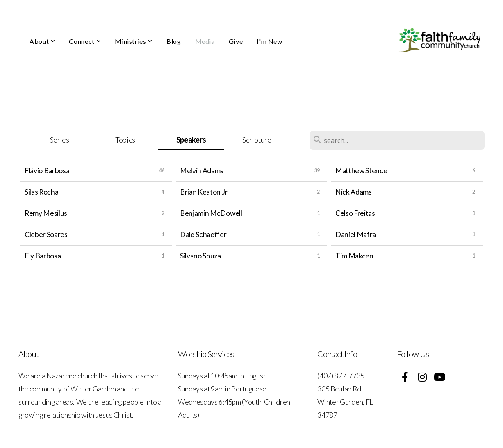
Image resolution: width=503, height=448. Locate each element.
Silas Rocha (41, 192)
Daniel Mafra (356, 234)
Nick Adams (354, 192)
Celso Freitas (355, 213)
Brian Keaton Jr (204, 192)
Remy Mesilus (46, 213)
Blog (174, 41)
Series (60, 140)
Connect (85, 41)
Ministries (134, 41)
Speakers (191, 140)
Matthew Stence (361, 171)
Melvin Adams (202, 171)
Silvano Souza (200, 256)
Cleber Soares (46, 234)
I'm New (269, 41)
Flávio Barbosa (47, 171)
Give (236, 41)
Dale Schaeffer (203, 234)
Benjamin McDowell (211, 213)
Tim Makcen (354, 256)
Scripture (257, 140)
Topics (125, 140)
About (42, 41)
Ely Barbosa (43, 256)
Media (205, 41)
